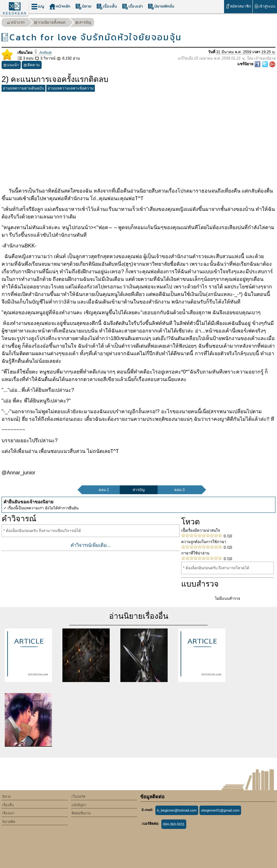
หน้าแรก (16, 23)
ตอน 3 (179, 490)
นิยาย (83, 6)
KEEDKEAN (15, 13)
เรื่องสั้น (107, 6)
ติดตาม (32, 66)
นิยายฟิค (9, 822)
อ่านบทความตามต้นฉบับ (23, 88)
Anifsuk (43, 53)
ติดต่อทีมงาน (81, 813)
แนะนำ (11, 66)
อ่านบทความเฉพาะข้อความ (71, 88)
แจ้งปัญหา (79, 805)
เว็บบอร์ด (78, 796)
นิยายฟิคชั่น (161, 6)
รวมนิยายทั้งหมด (50, 23)
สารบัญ (83, 23)
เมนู (38, 6)
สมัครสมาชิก (238, 6)
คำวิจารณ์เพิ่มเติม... (91, 545)
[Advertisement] (138, 138)
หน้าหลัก (60, 6)
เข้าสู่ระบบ (265, 6)
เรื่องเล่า (132, 6)
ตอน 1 (104, 490)
